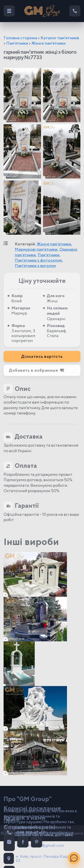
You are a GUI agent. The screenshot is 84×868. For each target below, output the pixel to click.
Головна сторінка (20, 38)
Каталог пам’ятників (60, 38)
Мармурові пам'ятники (36, 249)
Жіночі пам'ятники (48, 43)
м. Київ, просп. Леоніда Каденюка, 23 (42, 858)
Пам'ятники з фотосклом (38, 260)
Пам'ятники (17, 43)
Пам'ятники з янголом (35, 266)
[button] (42, 370)
